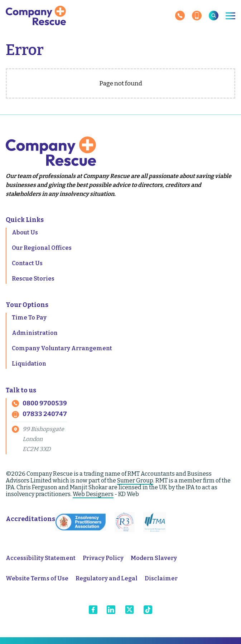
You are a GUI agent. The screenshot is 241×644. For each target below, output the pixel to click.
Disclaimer (161, 578)
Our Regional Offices (42, 248)
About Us (25, 232)
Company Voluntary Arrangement (62, 348)
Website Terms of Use (37, 578)
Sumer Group (135, 480)
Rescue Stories (33, 279)
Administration (35, 333)
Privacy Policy (103, 558)
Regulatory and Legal (107, 578)
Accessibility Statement (41, 558)
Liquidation (29, 364)
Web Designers (93, 494)
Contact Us (27, 263)
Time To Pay (29, 318)
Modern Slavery (154, 558)
